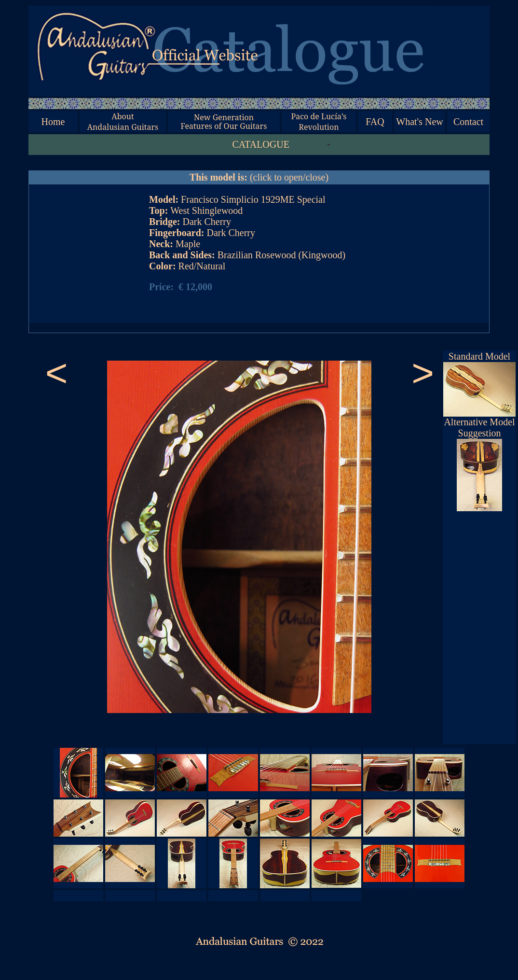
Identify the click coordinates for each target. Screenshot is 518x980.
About (123, 116)
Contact (468, 122)
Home (53, 122)
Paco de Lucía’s (319, 116)
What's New (419, 122)
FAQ (375, 122)
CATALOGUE (261, 144)
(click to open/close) (259, 177)
